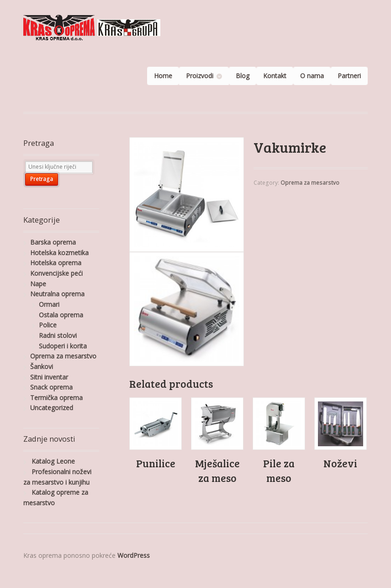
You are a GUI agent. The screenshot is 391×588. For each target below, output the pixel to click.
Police (48, 325)
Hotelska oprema (56, 263)
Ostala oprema (61, 315)
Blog (243, 76)
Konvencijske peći (56, 273)
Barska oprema (53, 242)
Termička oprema (56, 398)
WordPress (134, 555)
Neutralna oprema (57, 294)
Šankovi (42, 366)
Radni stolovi (58, 335)
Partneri (349, 76)
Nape (38, 284)
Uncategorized (52, 408)
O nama (312, 76)
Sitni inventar (49, 377)
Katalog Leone (53, 461)
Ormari (49, 304)
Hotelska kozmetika (59, 253)
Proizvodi (200, 76)
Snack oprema (51, 387)
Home (163, 76)
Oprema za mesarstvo (310, 183)
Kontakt (275, 76)
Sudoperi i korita (63, 346)
